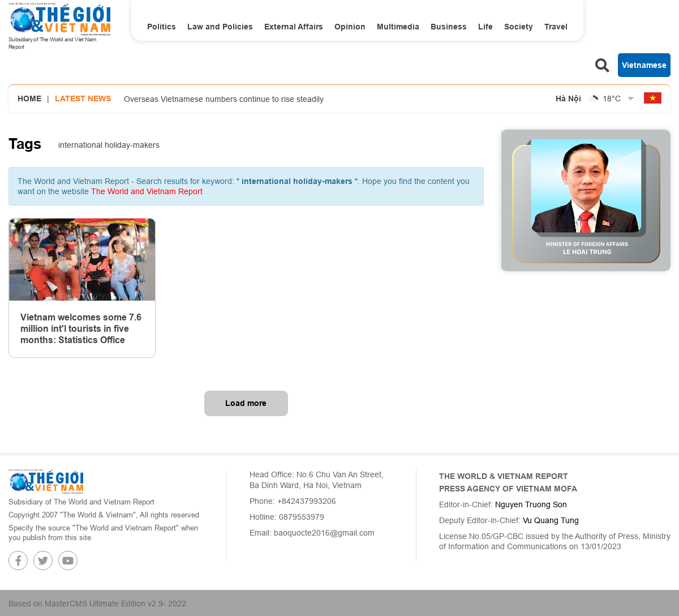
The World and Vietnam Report (147, 191)
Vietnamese (644, 65)
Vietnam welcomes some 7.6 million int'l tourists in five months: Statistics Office (81, 329)
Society (519, 27)
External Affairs (294, 27)
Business (449, 27)
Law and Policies (220, 27)
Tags (25, 144)
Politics (162, 27)
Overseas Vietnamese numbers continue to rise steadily (224, 99)
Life (485, 27)
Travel (556, 27)
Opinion (350, 27)
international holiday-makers (109, 145)
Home (29, 99)
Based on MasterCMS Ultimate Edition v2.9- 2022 (97, 604)
